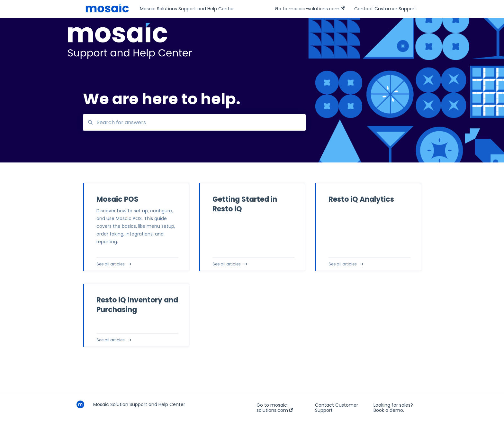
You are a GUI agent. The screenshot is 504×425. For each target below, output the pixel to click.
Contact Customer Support (337, 408)
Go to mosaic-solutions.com (275, 408)
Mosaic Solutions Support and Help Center (187, 9)
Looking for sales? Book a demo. (393, 408)
